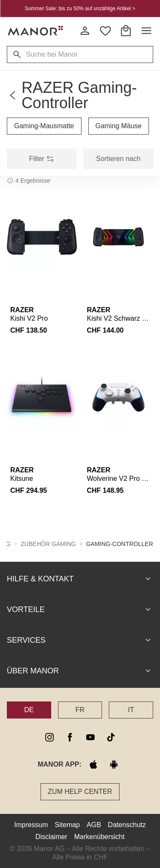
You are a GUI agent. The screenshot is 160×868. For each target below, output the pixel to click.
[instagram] (49, 737)
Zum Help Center (80, 791)
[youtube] (90, 737)
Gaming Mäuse (119, 126)
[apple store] (93, 764)
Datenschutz (127, 824)
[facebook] (70, 737)
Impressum (31, 824)
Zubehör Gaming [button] (48, 543)
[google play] (114, 764)
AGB (94, 824)
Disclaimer (51, 836)
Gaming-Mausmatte (44, 126)
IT (131, 709)
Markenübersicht (99, 836)
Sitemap (67, 824)
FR (80, 709)
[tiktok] (111, 737)
